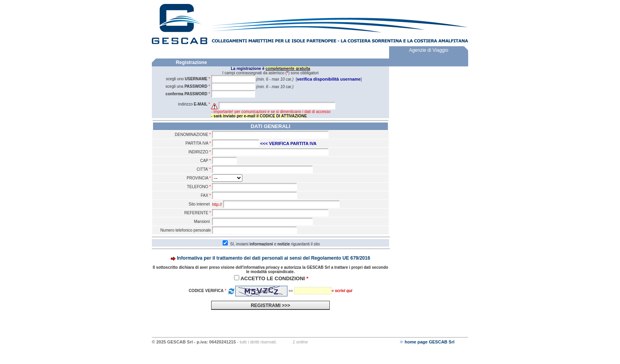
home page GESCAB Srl (427, 342)
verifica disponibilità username (329, 79)
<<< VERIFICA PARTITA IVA (288, 143)
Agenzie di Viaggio (428, 50)
